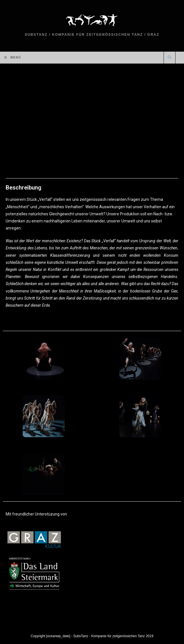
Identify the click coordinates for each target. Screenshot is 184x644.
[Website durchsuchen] (170, 58)
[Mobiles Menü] (13, 58)
